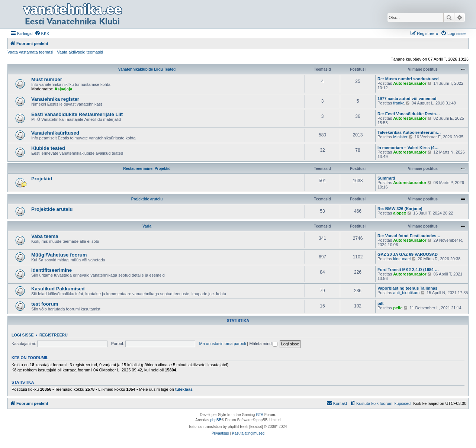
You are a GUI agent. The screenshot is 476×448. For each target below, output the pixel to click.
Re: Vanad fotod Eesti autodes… (409, 236)
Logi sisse (23, 335)
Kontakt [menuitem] (337, 403)
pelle (398, 308)
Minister (400, 137)
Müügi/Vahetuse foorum (59, 255)
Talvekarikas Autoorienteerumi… (409, 132)
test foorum (45, 304)
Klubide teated (48, 148)
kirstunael (402, 259)
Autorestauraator (410, 83)
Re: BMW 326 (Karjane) (400, 209)
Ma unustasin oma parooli (223, 344)
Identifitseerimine (52, 270)
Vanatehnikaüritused (55, 133)
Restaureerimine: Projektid (147, 169)
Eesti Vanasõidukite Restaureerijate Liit (77, 114)
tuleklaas (184, 389)
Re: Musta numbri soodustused (408, 79)
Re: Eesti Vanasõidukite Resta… (409, 114)
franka (399, 103)
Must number (47, 79)
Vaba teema (45, 236)
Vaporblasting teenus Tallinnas (407, 288)
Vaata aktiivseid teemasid (80, 52)
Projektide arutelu (147, 199)
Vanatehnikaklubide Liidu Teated (147, 69)
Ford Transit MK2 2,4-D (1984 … (408, 270)
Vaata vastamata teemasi (30, 52)
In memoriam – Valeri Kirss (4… (408, 148)
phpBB (216, 420)
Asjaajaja (63, 89)
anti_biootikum (406, 293)
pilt (381, 303)
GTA (260, 415)
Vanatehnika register (55, 99)
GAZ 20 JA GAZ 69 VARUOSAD (408, 254)
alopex (400, 213)
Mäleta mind (263, 344)
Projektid (42, 179)
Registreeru (54, 335)
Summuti (386, 178)
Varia (147, 226)
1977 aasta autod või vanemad (407, 99)
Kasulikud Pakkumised (58, 289)
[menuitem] (42, 33)
